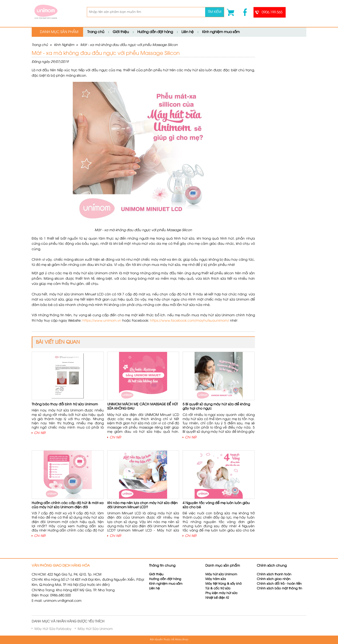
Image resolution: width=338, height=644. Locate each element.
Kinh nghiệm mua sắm (221, 32)
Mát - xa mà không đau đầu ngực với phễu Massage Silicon (129, 45)
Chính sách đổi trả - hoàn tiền (279, 584)
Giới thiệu (121, 32)
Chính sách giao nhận (274, 579)
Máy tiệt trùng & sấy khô (224, 584)
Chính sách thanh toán (274, 574)
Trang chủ (96, 32)
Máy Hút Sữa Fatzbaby (53, 629)
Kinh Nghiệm (64, 45)
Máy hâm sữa (216, 579)
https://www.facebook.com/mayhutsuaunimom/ (190, 321)
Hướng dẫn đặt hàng (155, 32)
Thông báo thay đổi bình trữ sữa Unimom (65, 405)
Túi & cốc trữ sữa (218, 589)
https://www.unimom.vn (102, 321)
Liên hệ (188, 32)
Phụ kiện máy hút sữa (221, 593)
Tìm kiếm (215, 12)
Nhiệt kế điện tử (218, 598)
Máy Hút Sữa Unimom (95, 629)
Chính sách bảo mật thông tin (279, 589)
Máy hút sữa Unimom (221, 574)
